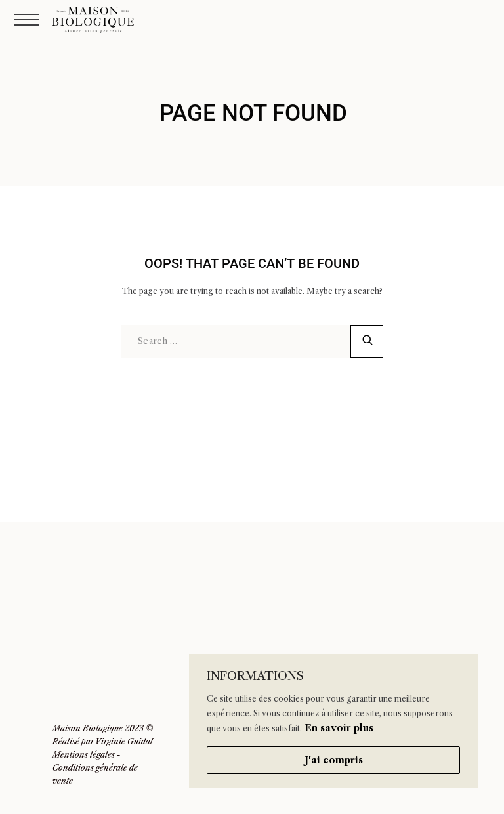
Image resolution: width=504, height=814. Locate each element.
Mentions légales (84, 755)
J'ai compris (334, 760)
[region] (333, 721)
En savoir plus (339, 728)
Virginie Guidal (124, 741)
